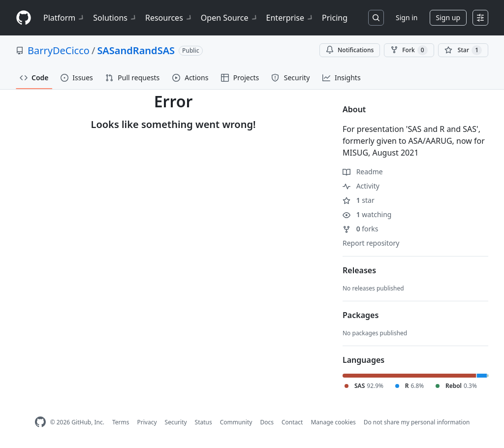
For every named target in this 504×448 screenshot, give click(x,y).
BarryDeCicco (59, 50)
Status (204, 422)
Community (236, 422)
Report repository (371, 243)
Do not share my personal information (417, 422)
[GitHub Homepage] (40, 422)
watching (367, 214)
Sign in (407, 17)
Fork (409, 50)
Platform (64, 18)
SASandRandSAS (136, 50)
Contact (292, 422)
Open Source (230, 18)
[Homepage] (24, 18)
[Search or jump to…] (376, 18)
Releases (359, 270)
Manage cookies (333, 422)
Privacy (147, 422)
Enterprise (290, 18)
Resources (169, 18)
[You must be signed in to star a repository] (463, 50)
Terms (121, 422)
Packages (361, 315)
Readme (363, 172)
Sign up (448, 17)
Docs (267, 422)
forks (361, 229)
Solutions (115, 18)
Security (176, 422)
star (359, 200)
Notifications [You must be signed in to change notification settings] (350, 50)
